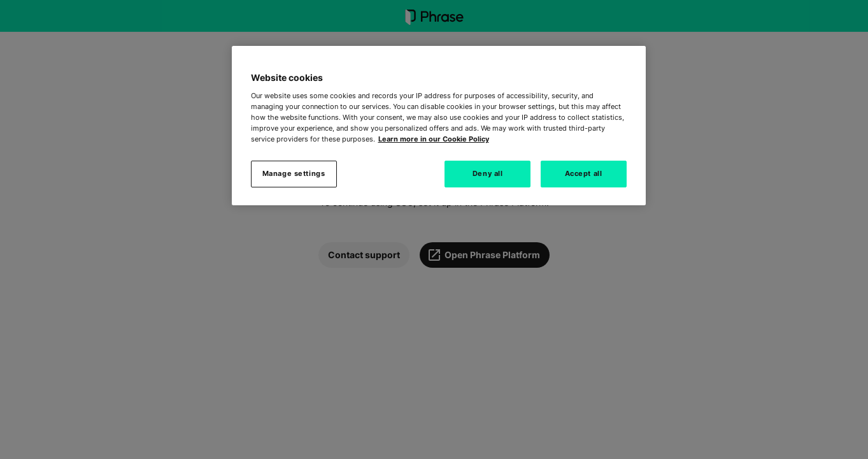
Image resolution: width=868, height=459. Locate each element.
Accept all (584, 173)
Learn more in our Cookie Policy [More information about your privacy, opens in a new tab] (434, 139)
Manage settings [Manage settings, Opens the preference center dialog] (294, 173)
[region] (439, 126)
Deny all (488, 173)
